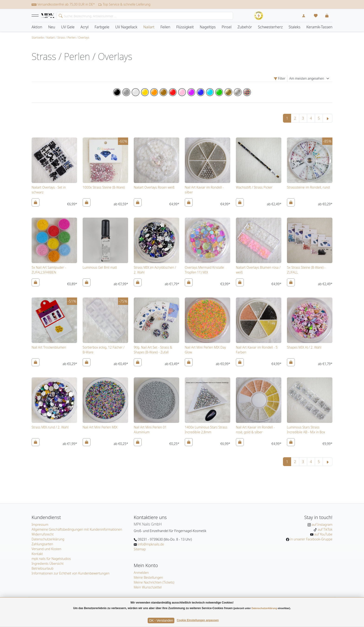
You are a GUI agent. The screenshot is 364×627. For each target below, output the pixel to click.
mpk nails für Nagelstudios (51, 559)
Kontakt (37, 554)
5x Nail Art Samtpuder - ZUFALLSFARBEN (49, 270)
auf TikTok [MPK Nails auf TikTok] (325, 529)
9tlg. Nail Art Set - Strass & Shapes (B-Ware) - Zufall (153, 350)
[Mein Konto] (304, 16)
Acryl (85, 27)
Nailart (149, 27)
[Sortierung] (310, 78)
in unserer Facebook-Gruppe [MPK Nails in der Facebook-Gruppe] (311, 539)
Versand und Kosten (46, 549)
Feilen (165, 27)
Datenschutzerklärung (48, 539)
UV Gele (68, 27)
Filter (280, 78)
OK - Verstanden (161, 620)
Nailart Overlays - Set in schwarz (49, 190)
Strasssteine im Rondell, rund (308, 187)
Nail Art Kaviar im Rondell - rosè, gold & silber (255, 430)
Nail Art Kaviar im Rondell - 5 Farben (257, 350)
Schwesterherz (270, 27)
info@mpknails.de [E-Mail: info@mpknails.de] (150, 544)
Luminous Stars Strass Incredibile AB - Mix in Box (306, 430)
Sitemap (140, 549)
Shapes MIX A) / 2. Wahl (304, 347)
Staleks (294, 27)
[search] (60, 15)
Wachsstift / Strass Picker (254, 187)
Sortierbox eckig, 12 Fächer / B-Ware (104, 350)
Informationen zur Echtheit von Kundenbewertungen (71, 573)
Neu (52, 27)
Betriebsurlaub (42, 568)
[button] (35, 16)
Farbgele (102, 27)
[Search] (145, 16)
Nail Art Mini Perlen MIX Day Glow (205, 350)
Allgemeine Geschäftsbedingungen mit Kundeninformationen (77, 529)
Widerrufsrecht (43, 534)
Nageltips (208, 27)
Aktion (37, 27)
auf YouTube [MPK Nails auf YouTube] (323, 534)
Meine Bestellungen (148, 577)
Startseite (38, 38)
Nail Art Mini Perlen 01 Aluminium (150, 430)
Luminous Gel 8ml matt (100, 267)
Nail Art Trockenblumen (49, 347)
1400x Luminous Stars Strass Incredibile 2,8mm (206, 430)
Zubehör (245, 27)
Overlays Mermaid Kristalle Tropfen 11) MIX (204, 270)
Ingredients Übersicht (48, 563)
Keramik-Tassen (319, 27)
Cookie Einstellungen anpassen (198, 620)
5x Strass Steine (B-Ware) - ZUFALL (306, 270)
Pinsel (227, 27)
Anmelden (141, 573)
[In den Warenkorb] (36, 202)
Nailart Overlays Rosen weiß (154, 187)
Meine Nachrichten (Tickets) (154, 582)
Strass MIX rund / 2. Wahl (50, 427)
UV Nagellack (126, 27)
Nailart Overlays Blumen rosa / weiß (258, 270)
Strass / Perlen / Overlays (73, 38)
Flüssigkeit (185, 27)
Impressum (40, 524)
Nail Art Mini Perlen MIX (100, 427)
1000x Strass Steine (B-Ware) (104, 187)
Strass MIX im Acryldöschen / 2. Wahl (155, 270)
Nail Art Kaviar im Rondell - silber (204, 190)
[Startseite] (48, 16)
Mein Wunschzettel (148, 587)
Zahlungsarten (42, 544)
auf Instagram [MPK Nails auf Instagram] (322, 524)
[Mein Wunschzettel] (316, 16)
